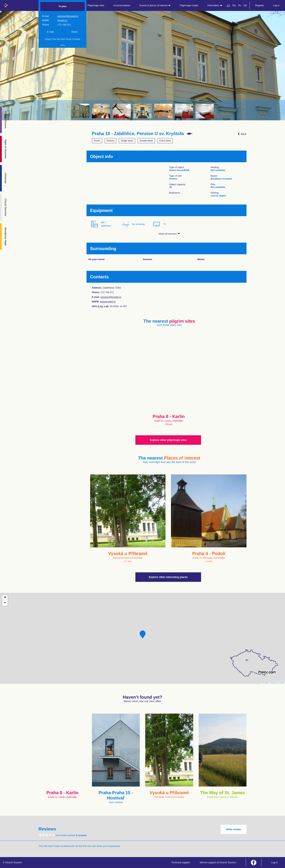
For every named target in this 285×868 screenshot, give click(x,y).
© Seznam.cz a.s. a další (277, 683)
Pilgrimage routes (189, 5)
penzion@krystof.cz (68, 16)
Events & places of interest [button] (155, 5)
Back (242, 134)
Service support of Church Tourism (218, 862)
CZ (228, 5)
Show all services (169, 234)
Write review (234, 829)
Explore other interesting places (168, 577)
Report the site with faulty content (62, 39)
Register (259, 5)
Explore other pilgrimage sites (168, 440)
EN (234, 5)
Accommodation (122, 5)
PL (240, 5)
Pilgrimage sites (96, 5)
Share (75, 32)
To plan (62, 6)
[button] (143, 635)
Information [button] (215, 5)
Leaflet (265, 683)
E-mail (50, 32)
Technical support (181, 862)
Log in (276, 5)
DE (245, 5)
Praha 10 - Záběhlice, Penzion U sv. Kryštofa (138, 134)
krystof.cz (62, 20)
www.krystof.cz (108, 302)
